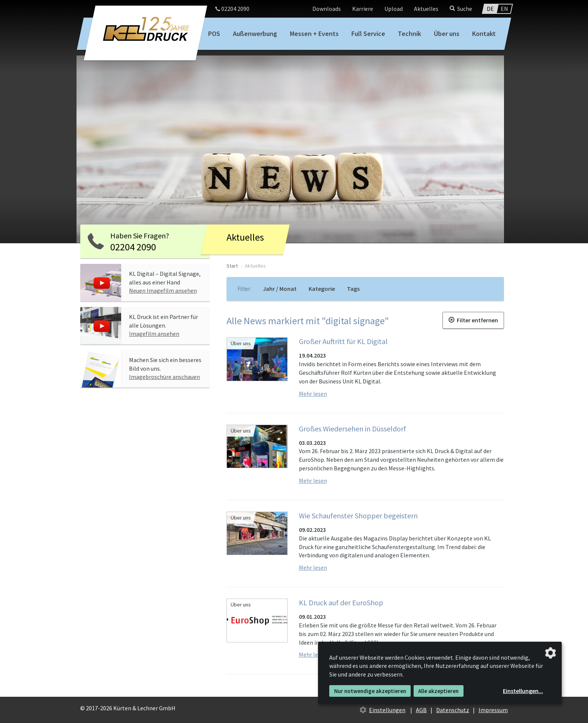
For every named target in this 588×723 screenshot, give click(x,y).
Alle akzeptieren (438, 691)
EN (504, 9)
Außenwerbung (255, 34)
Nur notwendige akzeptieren (370, 691)
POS (214, 34)
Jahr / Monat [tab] (280, 289)
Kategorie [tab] (322, 289)
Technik (409, 34)
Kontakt (484, 34)
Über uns (447, 34)
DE (490, 9)
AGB (421, 710)
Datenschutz (453, 710)
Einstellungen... (523, 691)
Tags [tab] (353, 289)
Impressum (493, 710)
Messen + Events (314, 34)
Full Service (368, 34)
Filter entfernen (473, 320)
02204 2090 (232, 9)
